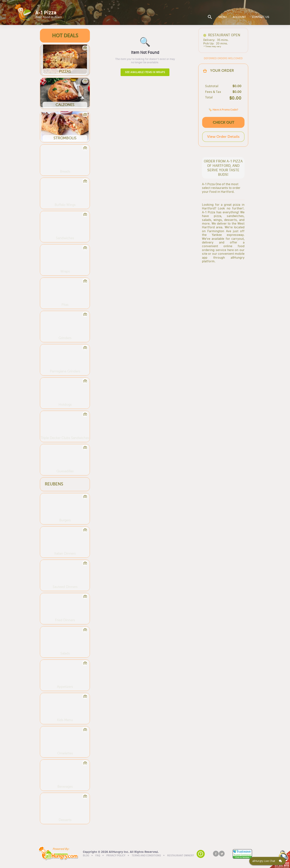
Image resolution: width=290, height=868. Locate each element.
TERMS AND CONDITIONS (146, 856)
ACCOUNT (239, 17)
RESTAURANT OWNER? (181, 856)
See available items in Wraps (145, 72)
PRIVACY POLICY (116, 856)
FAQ (98, 856)
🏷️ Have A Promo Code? (223, 110)
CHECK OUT (223, 122)
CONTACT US (261, 17)
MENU (223, 17)
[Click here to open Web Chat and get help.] (267, 861)
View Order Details (223, 137)
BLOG (86, 856)
